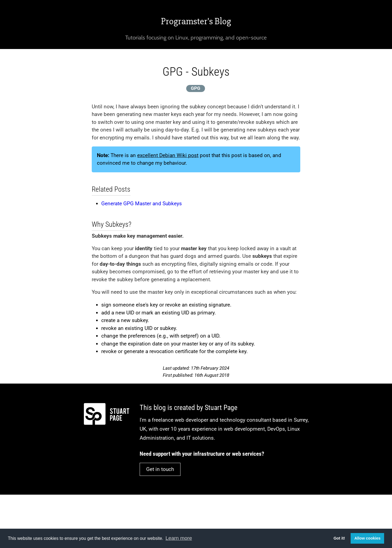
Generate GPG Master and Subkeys (142, 203)
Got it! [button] (339, 538)
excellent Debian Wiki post (168, 155)
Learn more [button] (179, 538)
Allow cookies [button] (367, 538)
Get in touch (160, 469)
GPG (196, 88)
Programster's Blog (196, 21)
